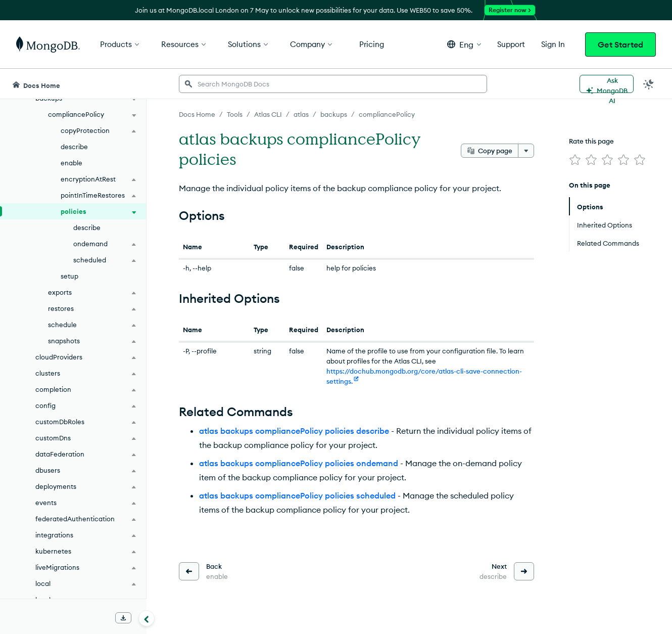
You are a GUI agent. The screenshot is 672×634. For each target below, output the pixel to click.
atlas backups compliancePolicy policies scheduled (297, 495)
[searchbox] (333, 84)
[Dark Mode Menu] (649, 84)
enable (71, 163)
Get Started (620, 44)
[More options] (526, 151)
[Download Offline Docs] (123, 618)
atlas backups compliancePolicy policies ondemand (299, 463)
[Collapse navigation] (147, 618)
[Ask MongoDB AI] (607, 84)
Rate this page (591, 141)
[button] (464, 44)
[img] (575, 160)
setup (69, 276)
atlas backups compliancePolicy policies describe (294, 431)
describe (74, 147)
